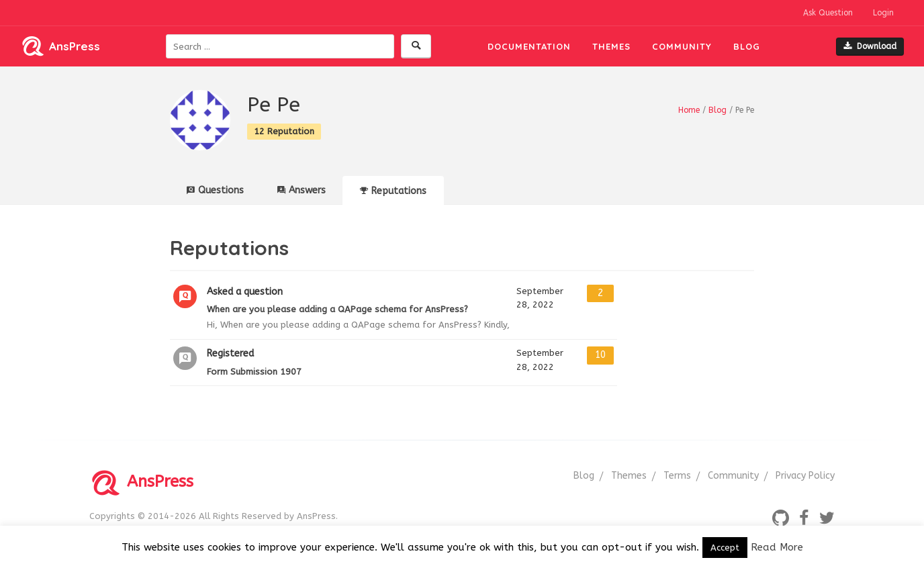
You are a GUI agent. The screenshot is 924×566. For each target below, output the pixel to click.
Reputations (393, 191)
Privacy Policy (805, 476)
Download (870, 46)
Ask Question (828, 13)
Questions (215, 190)
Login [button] (883, 13)
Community (682, 46)
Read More (777, 547)
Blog (747, 46)
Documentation (529, 46)
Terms (677, 476)
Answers (302, 190)
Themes (611, 46)
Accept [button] (725, 548)
